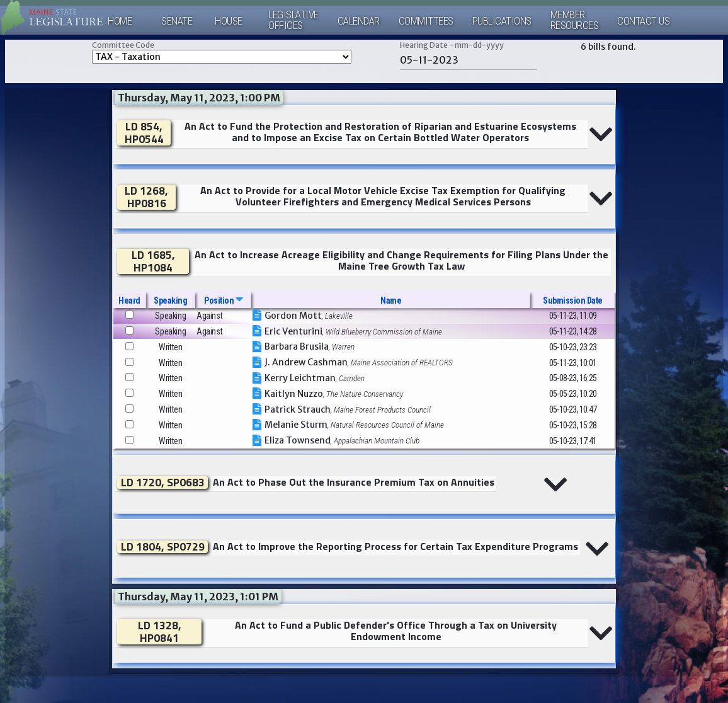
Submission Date (573, 300)
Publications (502, 21)
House (229, 21)
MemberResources (575, 20)
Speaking (170, 300)
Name (391, 300)
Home (120, 21)
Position (223, 300)
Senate (177, 21)
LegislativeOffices (293, 20)
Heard (129, 300)
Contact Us (643, 21)
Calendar (359, 21)
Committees (426, 21)
